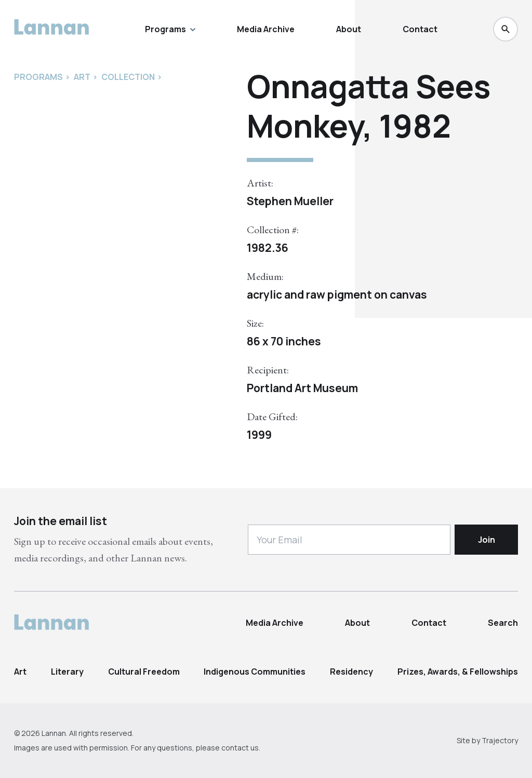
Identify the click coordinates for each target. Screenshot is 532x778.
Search (503, 623)
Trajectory (500, 740)
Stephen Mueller (290, 201)
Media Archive (266, 29)
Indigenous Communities (255, 672)
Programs (170, 29)
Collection (128, 77)
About (349, 29)
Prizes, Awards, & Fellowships (458, 672)
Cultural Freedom (144, 672)
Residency (351, 672)
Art (20, 672)
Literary (67, 672)
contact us (240, 748)
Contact (420, 29)
